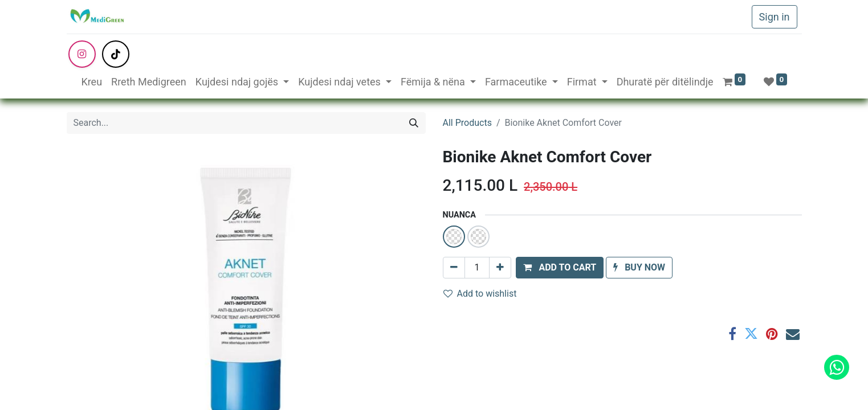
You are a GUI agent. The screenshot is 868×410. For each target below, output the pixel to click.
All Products (467, 123)
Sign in (775, 17)
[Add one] (500, 268)
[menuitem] (91, 82)
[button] (560, 268)
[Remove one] (454, 268)
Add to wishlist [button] (480, 294)
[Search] (414, 123)
